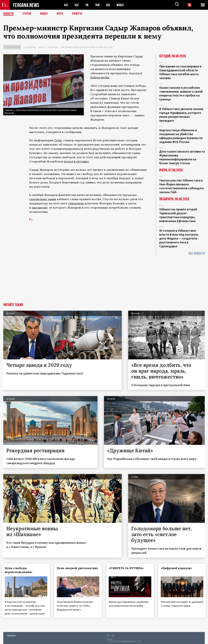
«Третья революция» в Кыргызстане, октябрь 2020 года (86, 47)
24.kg (58, 140)
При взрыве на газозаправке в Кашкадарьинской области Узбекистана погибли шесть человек (180, 72)
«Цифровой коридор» (177, 568)
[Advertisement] (104, 279)
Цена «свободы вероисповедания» (19, 570)
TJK (87, 5)
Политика (53, 47)
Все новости (197, 254)
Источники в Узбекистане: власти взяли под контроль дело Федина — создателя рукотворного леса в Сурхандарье (179, 238)
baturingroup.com (128, 641)
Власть (42, 47)
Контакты (11, 634)
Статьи (27, 14)
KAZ (66, 5)
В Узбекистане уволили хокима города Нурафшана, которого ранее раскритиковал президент (181, 115)
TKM (98, 5)
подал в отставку (77, 161)
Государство (30, 47)
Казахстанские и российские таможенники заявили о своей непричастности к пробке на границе (181, 93)
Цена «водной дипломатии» (68, 570)
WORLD (121, 5)
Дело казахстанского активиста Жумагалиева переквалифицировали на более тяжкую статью (182, 157)
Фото (60, 14)
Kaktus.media (100, 77)
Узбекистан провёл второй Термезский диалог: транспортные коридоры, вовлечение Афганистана (178, 215)
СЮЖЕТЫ (77, 14)
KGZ (77, 5)
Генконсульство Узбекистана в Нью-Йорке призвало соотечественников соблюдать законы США (182, 186)
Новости (8, 14)
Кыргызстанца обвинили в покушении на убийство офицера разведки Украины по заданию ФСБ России (181, 136)
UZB (109, 5)
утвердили (76, 203)
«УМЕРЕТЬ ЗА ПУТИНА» (127, 568)
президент (40, 208)
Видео (44, 14)
